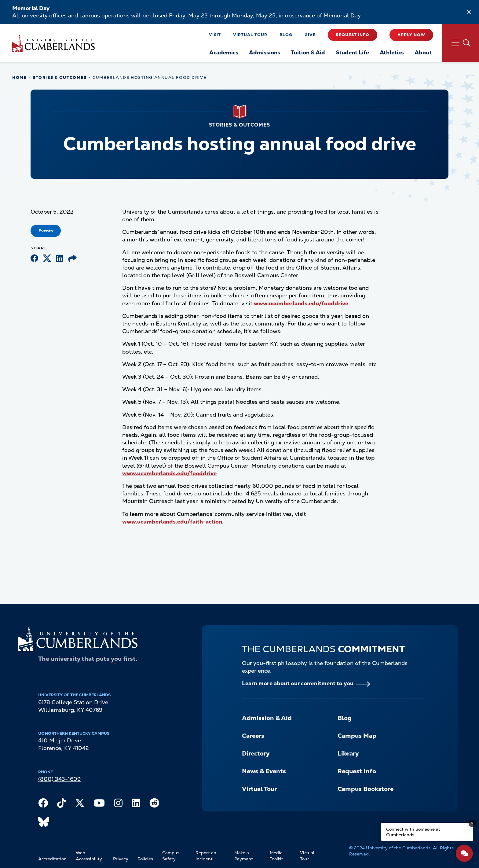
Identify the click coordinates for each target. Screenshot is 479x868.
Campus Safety (171, 856)
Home (19, 77)
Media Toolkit (276, 856)
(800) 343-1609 (59, 779)
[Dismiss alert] (469, 12)
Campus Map (357, 736)
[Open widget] (464, 853)
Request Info (353, 35)
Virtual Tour (250, 35)
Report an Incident (206, 856)
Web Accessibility (89, 856)
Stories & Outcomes (60, 77)
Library (348, 753)
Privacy (121, 859)
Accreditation (52, 859)
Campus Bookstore (366, 789)
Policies (145, 859)
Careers (253, 736)
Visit (215, 35)
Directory (256, 753)
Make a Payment (244, 856)
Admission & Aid (267, 718)
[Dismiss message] (472, 823)
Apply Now (411, 35)
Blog (286, 35)
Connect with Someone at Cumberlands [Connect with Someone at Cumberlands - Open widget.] (413, 832)
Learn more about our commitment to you (298, 683)
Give (310, 35)
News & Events (264, 771)
